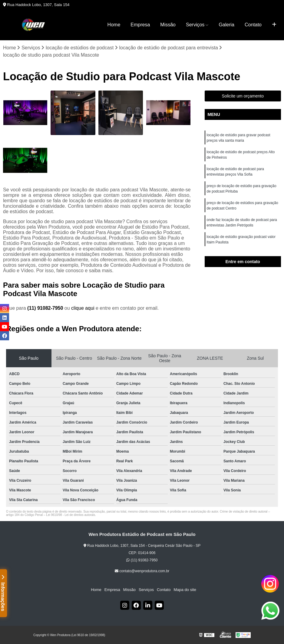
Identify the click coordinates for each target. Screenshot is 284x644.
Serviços (195, 25)
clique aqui (83, 308)
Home (114, 25)
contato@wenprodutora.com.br (142, 571)
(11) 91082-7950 (46, 308)
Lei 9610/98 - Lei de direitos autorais (71, 515)
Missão (168, 25)
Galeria (226, 25)
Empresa (140, 25)
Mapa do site (185, 590)
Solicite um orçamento (243, 96)
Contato (253, 25)
